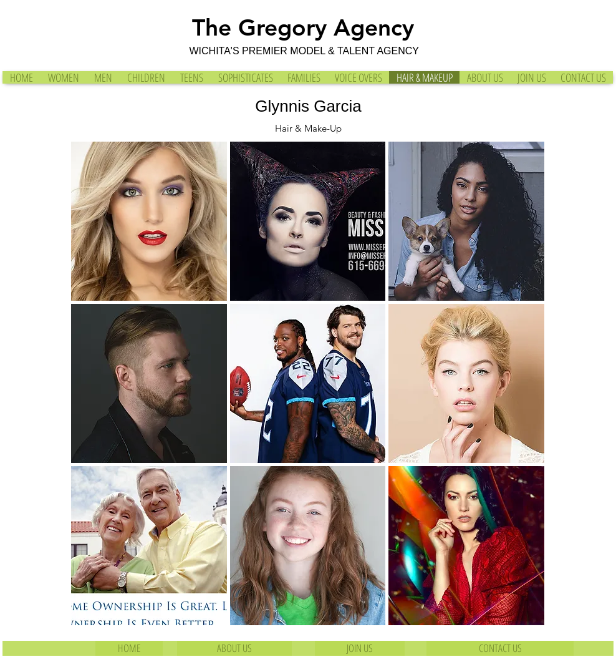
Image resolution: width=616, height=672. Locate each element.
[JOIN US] (360, 648)
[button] (149, 221)
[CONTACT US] (500, 648)
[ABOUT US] (234, 648)
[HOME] (129, 648)
